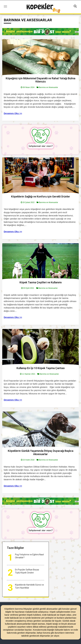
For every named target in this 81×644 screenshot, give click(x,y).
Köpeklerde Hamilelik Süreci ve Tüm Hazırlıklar (29, 586)
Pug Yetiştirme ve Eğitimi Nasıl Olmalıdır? (29, 556)
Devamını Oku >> (13, 113)
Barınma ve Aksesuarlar (48, 87)
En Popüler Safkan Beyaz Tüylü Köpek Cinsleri (27, 571)
